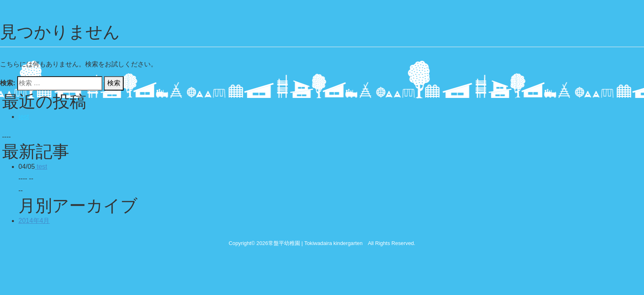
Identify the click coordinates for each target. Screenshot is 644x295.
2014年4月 (34, 221)
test (24, 117)
